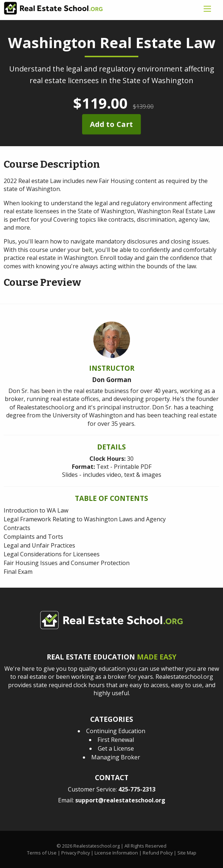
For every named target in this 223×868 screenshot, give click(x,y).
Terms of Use (42, 853)
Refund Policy (158, 853)
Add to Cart (111, 124)
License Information (116, 853)
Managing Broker (116, 757)
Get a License (116, 748)
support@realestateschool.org (120, 800)
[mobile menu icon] (207, 9)
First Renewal (116, 740)
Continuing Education (116, 731)
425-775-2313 (137, 789)
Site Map (187, 853)
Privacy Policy (76, 853)
